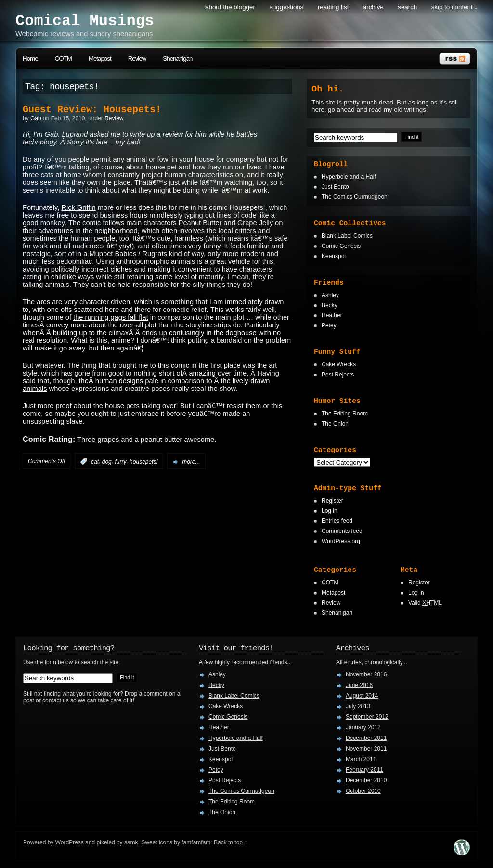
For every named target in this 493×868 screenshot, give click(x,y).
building (65, 333)
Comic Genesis (341, 246)
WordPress (70, 842)
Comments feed (342, 531)
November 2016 (366, 674)
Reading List (333, 7)
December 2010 (366, 780)
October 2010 (363, 791)
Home (30, 58)
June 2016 (359, 685)
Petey (329, 325)
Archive (373, 7)
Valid (425, 603)
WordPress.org (341, 541)
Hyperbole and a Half (349, 177)
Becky (330, 305)
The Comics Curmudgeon (355, 197)
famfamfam (196, 842)
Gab (36, 118)
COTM (63, 58)
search (407, 7)
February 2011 (364, 770)
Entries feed (337, 521)
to (92, 333)
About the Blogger (230, 7)
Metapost (100, 58)
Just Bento (335, 187)
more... (191, 462)
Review (137, 58)
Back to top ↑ (230, 842)
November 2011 (366, 749)
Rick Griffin (78, 207)
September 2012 (367, 717)
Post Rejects (338, 375)
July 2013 (358, 706)
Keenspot (334, 256)
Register (332, 501)
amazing (202, 373)
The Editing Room (345, 414)
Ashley (330, 295)
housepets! (144, 462)
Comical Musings (85, 21)
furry (120, 462)
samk (131, 842)
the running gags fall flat (111, 317)
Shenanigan (177, 58)
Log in (330, 511)
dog (107, 462)
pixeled (106, 842)
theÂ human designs (111, 381)
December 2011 (366, 738)
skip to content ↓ (454, 7)
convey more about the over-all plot (101, 325)
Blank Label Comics (347, 236)
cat (95, 462)
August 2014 (362, 696)
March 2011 (361, 759)
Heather (332, 315)
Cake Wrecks (339, 364)
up (83, 333)
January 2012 (363, 727)
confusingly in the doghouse (213, 333)
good (116, 373)
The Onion (335, 424)
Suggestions (286, 7)
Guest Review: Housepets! (92, 110)
